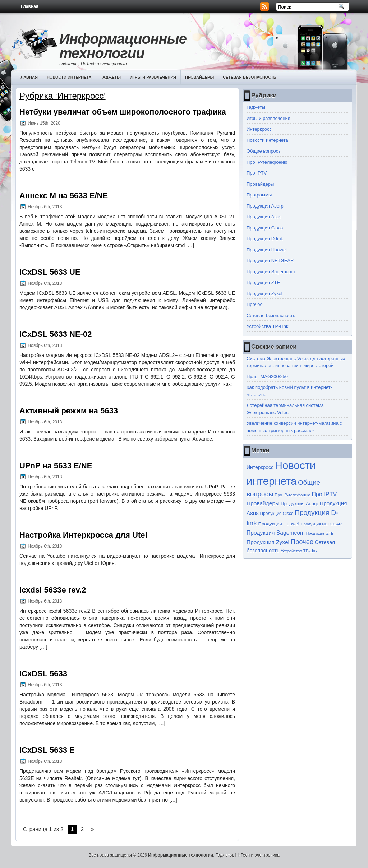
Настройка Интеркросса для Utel (83, 535)
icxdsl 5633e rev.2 (53, 590)
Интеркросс (259, 129)
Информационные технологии (123, 46)
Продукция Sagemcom (271, 272)
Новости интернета (69, 77)
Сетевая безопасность (250, 77)
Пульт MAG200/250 (267, 377)
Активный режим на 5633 (69, 411)
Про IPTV (257, 173)
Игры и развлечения (153, 77)
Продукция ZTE (263, 282)
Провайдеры (199, 77)
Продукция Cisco (265, 228)
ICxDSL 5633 (43, 674)
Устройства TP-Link (267, 326)
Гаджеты (111, 77)
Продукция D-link (265, 239)
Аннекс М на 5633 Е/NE (64, 196)
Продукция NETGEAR (270, 261)
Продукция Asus (264, 217)
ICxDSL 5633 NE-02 (56, 334)
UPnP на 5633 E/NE (56, 466)
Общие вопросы (264, 151)
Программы (259, 195)
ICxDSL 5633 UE (50, 272)
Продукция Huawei (267, 250)
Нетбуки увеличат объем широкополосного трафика (123, 112)
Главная (30, 6)
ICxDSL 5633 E (47, 750)
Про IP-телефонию (267, 162)
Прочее (255, 304)
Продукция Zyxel (264, 294)
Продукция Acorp (265, 206)
